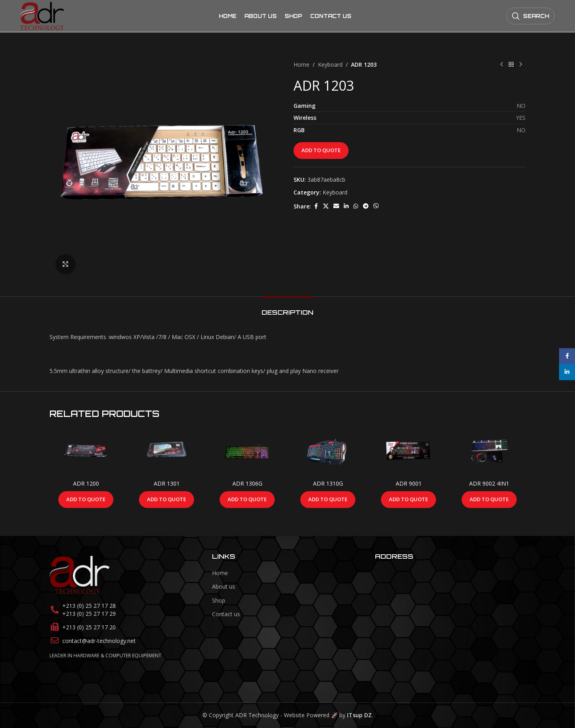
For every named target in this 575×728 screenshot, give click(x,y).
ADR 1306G (247, 483)
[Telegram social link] (366, 206)
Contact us (226, 614)
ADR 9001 (409, 483)
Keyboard (330, 64)
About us (224, 586)
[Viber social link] (376, 206)
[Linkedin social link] (346, 206)
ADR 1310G (328, 483)
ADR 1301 (167, 483)
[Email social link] (336, 206)
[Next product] (521, 65)
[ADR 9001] (408, 452)
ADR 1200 (86, 483)
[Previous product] (502, 65)
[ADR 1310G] (328, 452)
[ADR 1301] (167, 452)
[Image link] (79, 574)
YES (521, 118)
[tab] (287, 308)
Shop (219, 600)
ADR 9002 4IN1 (489, 483)
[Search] (530, 16)
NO (521, 106)
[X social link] (326, 206)
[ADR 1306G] (247, 452)
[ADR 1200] (86, 452)
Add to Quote (321, 150)
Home (301, 64)
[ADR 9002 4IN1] (489, 452)
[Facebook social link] (316, 206)
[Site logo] (42, 15)
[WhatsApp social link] (356, 206)
